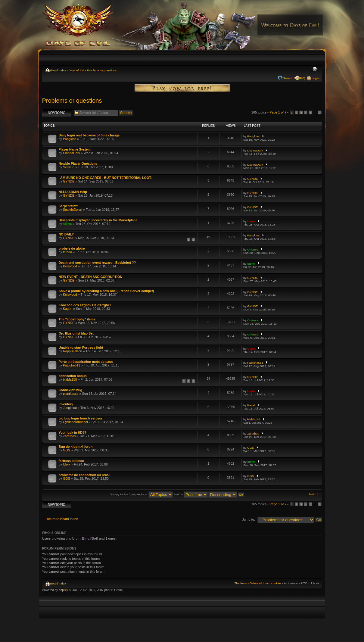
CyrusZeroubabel (75, 422)
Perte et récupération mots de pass (86, 362)
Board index (58, 70)
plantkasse (71, 394)
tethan (67, 252)
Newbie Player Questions (78, 164)
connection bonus (73, 376)
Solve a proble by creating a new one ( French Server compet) (106, 291)
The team (241, 583)
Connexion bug (71, 390)
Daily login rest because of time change (89, 135)
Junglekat (70, 408)
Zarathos (69, 436)
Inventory (66, 404)
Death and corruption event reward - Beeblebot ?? (97, 263)
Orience (253, 249)
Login (315, 78)
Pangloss (70, 139)
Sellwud (69, 167)
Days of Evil (76, 70)
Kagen (68, 309)
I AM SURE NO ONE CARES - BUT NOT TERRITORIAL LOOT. (105, 178)
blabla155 (70, 379)
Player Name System (75, 149)
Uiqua (251, 221)
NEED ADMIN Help (73, 192)
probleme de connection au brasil (85, 475)
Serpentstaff (68, 206)
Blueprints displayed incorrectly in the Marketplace (98, 220)
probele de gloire (72, 248)
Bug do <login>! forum (76, 447)
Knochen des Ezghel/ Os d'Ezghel (85, 305)
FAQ (302, 78)
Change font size (315, 70)
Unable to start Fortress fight (81, 347)
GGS (67, 450)
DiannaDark (72, 153)
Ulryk (67, 464)
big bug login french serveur (81, 418)
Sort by (191, 494)
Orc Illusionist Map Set (76, 333)
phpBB (63, 590)
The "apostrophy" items (77, 319)
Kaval (251, 405)
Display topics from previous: (141, 494)
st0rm (67, 224)
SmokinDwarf (73, 210)
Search (288, 78)
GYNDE (69, 181)
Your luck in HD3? (73, 432)
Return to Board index (62, 519)
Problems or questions (102, 70)
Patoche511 (72, 365)
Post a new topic (57, 113)
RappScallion (73, 351)
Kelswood (70, 266)
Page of (278, 112)
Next (312, 494)
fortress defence (71, 461)
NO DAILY (66, 234)
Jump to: (249, 519)
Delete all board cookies (265, 583)
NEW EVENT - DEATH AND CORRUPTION (91, 277)
